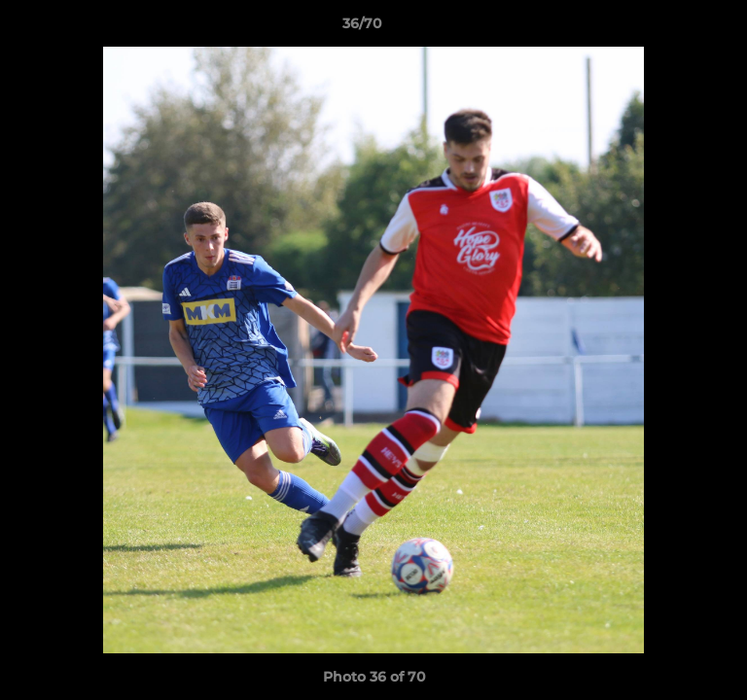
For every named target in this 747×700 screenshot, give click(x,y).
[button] (677, 28)
